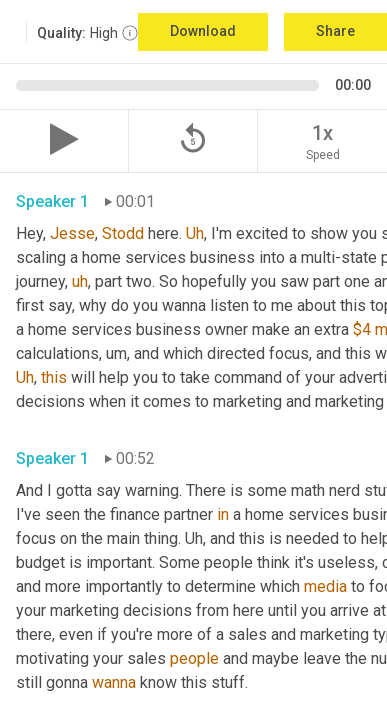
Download (203, 31)
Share (335, 31)
